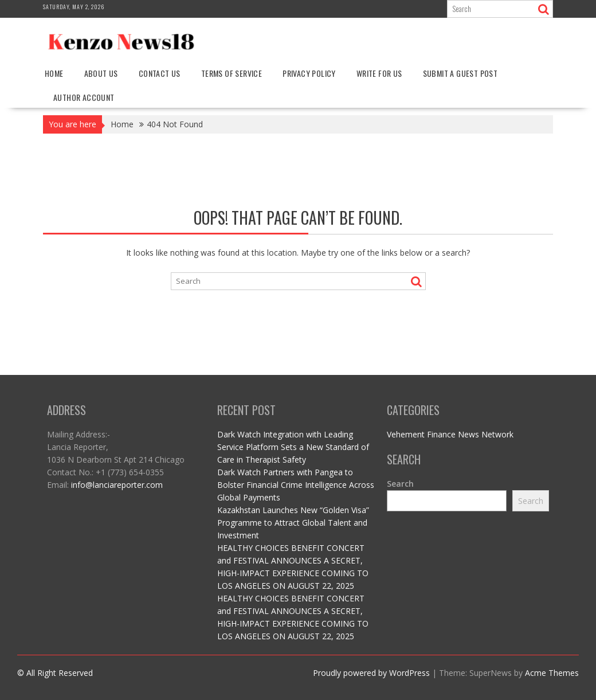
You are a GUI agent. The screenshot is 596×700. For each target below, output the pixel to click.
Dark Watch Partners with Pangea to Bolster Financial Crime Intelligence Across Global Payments (296, 485)
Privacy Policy (309, 73)
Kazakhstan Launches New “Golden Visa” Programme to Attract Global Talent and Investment (293, 523)
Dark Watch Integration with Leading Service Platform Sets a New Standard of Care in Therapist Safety (293, 447)
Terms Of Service (232, 73)
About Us (101, 73)
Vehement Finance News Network (450, 434)
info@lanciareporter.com (117, 485)
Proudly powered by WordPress (371, 673)
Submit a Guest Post (460, 73)
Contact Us (160, 73)
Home (54, 73)
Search (400, 484)
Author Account (84, 97)
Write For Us (379, 73)
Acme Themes (552, 673)
